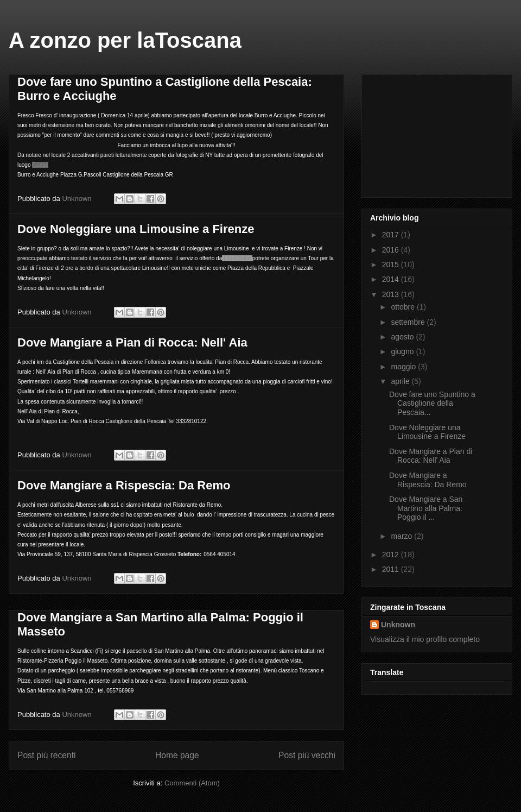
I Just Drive (237, 258)
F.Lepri (40, 165)
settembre (409, 322)
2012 (392, 555)
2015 (392, 265)
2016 (392, 250)
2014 (392, 279)
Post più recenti (46, 755)
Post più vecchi (307, 755)
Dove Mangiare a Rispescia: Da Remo (124, 485)
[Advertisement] (424, 133)
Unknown (398, 625)
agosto (403, 337)
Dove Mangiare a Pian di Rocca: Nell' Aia (132, 342)
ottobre (404, 307)
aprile (401, 381)
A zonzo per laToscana (125, 40)
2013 (392, 294)
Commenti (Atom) (192, 783)
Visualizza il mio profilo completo (425, 639)
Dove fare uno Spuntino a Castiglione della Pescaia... (432, 404)
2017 (392, 235)
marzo (402, 536)
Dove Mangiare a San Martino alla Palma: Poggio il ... (426, 508)
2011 (392, 569)
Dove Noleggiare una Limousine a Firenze (136, 229)
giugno (403, 351)
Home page (177, 755)
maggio (404, 367)
